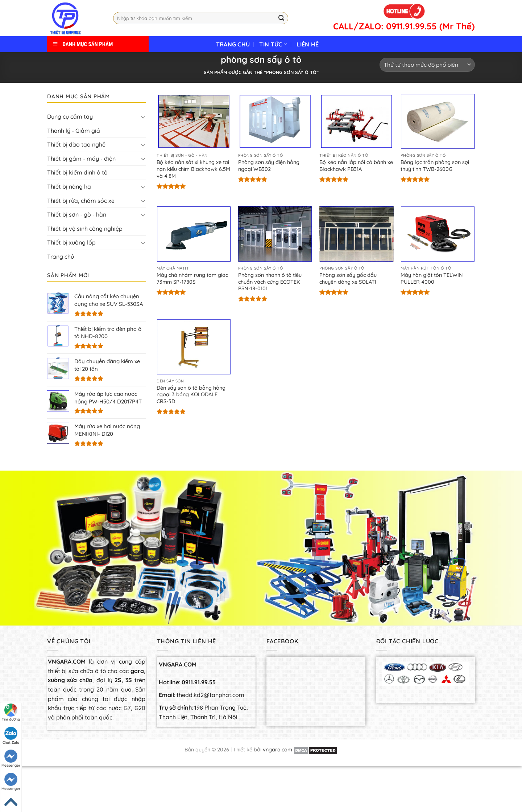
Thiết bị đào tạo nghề (76, 144)
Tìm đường (11, 713)
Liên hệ (308, 44)
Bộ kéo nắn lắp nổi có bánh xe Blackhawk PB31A (356, 166)
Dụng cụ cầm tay (70, 116)
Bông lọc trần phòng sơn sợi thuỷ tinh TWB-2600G (435, 166)
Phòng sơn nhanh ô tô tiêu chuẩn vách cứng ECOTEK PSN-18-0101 (270, 282)
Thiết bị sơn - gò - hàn (77, 214)
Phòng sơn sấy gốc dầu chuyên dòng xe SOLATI (348, 278)
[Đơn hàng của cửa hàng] (427, 65)
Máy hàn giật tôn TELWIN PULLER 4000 (432, 278)
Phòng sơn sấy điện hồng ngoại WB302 (269, 166)
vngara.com (277, 750)
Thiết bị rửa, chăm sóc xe (81, 201)
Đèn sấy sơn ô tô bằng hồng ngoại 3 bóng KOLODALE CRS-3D (191, 395)
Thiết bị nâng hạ (69, 186)
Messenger (11, 759)
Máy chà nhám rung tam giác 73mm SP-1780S (192, 278)
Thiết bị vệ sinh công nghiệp (85, 229)
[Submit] (281, 18)
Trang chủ (233, 44)
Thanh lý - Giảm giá (74, 131)
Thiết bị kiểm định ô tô (77, 172)
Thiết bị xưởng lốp (71, 242)
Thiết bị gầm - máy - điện (81, 159)
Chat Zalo (11, 736)
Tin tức (273, 44)
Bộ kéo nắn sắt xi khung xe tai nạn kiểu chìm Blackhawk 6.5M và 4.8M (193, 169)
